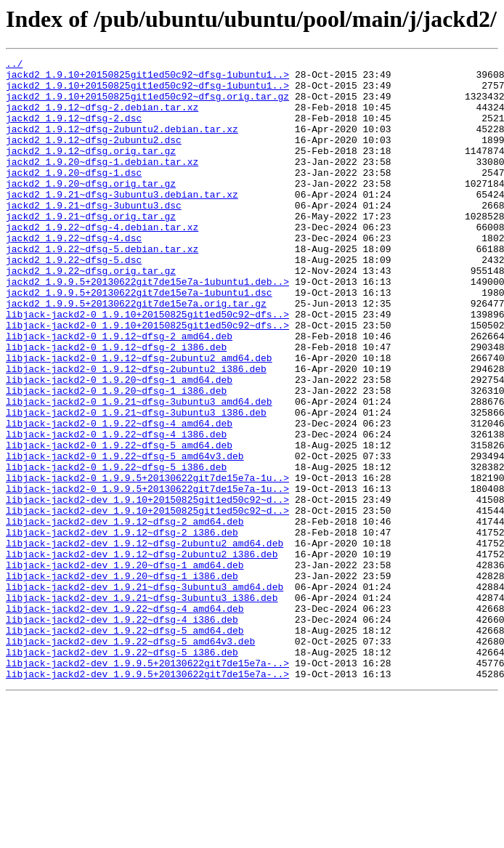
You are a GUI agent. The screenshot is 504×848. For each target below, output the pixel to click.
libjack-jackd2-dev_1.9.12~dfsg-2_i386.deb (122, 628)
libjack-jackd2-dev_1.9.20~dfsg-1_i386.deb (122, 680)
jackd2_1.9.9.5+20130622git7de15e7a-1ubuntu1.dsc (139, 340)
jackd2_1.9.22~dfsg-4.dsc (74, 275)
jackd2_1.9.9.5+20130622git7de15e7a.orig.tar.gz (136, 353)
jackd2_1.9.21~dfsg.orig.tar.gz (91, 249)
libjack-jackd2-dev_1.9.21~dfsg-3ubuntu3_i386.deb (142, 706)
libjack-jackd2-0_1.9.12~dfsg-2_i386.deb (116, 405)
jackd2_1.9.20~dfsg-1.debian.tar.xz (102, 183)
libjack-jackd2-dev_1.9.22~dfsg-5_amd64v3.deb (130, 759)
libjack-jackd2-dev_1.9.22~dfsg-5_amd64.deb (125, 746)
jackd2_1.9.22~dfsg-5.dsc (74, 301)
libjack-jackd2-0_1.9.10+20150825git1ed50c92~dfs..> (147, 366)
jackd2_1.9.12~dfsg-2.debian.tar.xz (102, 118)
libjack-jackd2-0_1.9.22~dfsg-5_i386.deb (116, 549)
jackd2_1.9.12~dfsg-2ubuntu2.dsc (94, 157)
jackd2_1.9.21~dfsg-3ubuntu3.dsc (94, 235)
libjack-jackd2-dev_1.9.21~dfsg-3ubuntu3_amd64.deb (145, 693)
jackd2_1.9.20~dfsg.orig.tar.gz (91, 209)
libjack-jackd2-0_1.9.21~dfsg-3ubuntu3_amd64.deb (139, 471)
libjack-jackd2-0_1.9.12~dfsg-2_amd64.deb (119, 392)
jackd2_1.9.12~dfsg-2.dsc (74, 131)
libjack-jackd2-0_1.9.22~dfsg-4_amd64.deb (119, 497)
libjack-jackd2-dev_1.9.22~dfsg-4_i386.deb (122, 732)
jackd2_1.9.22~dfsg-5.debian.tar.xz (102, 288)
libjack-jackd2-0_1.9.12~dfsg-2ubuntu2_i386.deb (136, 432)
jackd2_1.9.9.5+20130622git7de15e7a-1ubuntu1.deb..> (147, 327)
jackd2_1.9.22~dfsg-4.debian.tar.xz (102, 262)
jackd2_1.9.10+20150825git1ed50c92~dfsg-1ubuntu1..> (147, 78)
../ (14, 65)
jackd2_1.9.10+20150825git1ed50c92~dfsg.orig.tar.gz (147, 105)
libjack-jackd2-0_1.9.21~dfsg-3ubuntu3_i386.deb (136, 484)
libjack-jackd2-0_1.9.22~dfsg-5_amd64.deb (119, 523)
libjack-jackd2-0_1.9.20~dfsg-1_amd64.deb (119, 445)
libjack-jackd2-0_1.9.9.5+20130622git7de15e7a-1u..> (147, 562)
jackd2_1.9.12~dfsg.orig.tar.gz (91, 170)
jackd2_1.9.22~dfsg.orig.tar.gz (91, 314)
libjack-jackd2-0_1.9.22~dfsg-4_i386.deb (116, 510)
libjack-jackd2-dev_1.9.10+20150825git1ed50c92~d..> (147, 589)
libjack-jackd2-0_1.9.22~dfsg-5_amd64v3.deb (125, 536)
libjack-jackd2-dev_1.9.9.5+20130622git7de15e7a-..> (147, 785)
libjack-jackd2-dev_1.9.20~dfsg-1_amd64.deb (125, 667)
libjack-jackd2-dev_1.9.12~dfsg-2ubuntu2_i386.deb (142, 654)
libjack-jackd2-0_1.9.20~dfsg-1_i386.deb (116, 458)
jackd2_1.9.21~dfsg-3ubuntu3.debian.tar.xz (122, 222)
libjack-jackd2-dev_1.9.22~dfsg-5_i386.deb (122, 772)
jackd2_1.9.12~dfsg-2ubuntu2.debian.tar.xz (122, 144)
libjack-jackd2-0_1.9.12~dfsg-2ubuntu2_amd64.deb (139, 419)
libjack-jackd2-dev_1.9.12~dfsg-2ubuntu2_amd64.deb (145, 641)
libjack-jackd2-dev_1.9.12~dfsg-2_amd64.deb (125, 615)
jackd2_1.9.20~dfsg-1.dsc (74, 196)
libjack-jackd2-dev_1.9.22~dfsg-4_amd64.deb (125, 719)
